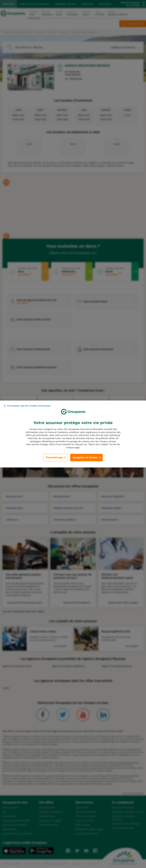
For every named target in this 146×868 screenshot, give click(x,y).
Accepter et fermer (85, 457)
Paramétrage (54, 457)
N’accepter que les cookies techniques (29, 406)
